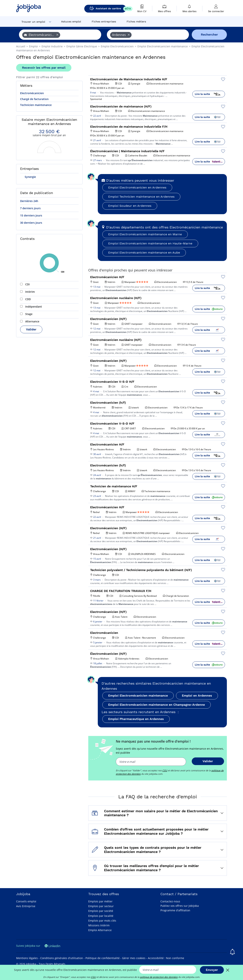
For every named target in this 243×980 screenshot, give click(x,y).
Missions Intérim (99, 925)
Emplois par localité (101, 916)
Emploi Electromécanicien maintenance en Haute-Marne (150, 243)
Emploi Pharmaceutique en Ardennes (136, 719)
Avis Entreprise (26, 906)
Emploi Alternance (100, 930)
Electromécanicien (32, 93)
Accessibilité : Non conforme (166, 958)
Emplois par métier (100, 901)
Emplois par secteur (101, 906)
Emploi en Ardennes (197, 696)
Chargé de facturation (34, 99)
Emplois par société (101, 911)
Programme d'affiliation (175, 910)
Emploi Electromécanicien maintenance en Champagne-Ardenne (157, 705)
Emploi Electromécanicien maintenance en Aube (144, 253)
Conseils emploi (26, 901)
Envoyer (212, 970)
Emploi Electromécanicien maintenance (138, 696)
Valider (31, 329)
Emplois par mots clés (102, 921)
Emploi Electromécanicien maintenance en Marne (145, 234)
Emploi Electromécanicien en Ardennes (137, 187)
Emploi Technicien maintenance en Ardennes (141, 197)
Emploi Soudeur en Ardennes (130, 206)
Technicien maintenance (36, 105)
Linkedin (52, 946)
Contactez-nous (170, 901)
